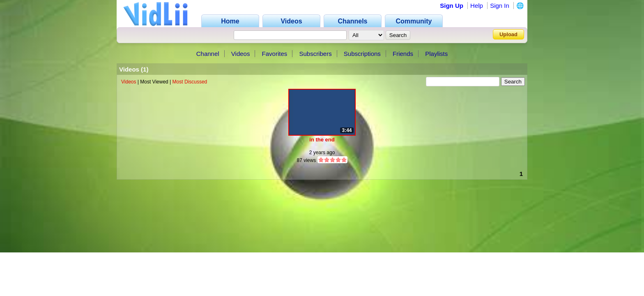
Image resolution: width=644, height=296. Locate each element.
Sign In (500, 6)
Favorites (275, 54)
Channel (208, 54)
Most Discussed (190, 82)
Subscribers (315, 54)
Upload (508, 34)
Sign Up (452, 6)
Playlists (436, 54)
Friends (403, 54)
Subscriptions (362, 54)
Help (477, 6)
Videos (241, 54)
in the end (322, 140)
